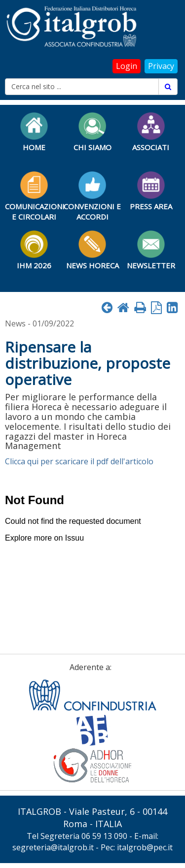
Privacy (161, 66)
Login (127, 66)
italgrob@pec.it (145, 847)
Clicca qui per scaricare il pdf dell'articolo (79, 461)
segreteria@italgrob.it (53, 847)
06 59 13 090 (104, 836)
